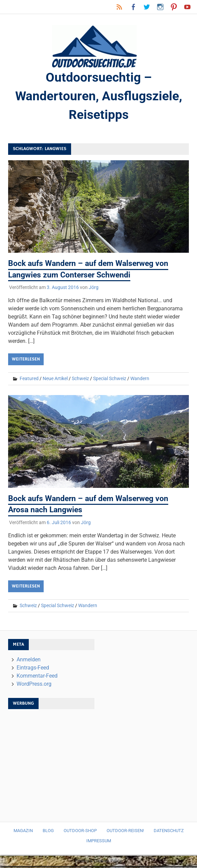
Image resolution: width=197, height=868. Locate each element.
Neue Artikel (55, 380)
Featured (29, 380)
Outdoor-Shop (80, 833)
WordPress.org (34, 686)
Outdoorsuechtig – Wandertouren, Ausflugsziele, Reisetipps (98, 97)
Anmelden (29, 662)
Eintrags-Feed (33, 670)
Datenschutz (169, 833)
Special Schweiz (110, 380)
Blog (48, 833)
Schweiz (80, 380)
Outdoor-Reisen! (125, 833)
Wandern (140, 380)
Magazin (23, 833)
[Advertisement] (65, 764)
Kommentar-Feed (37, 678)
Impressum (99, 843)
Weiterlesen (26, 361)
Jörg (94, 289)
